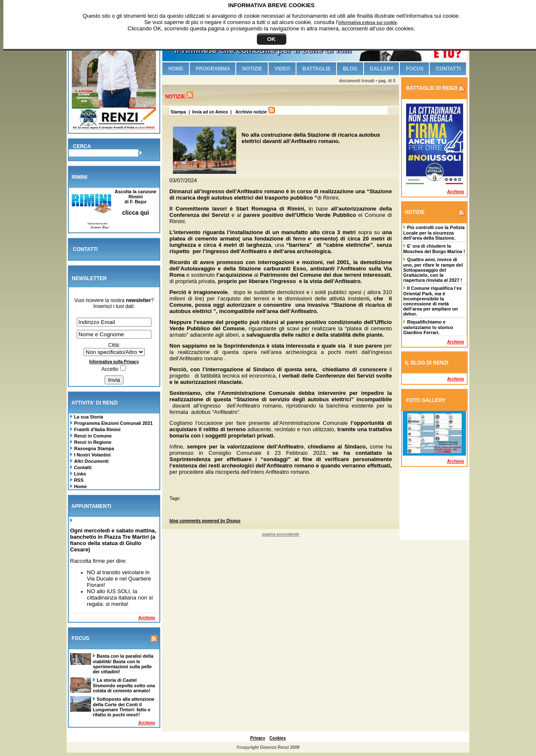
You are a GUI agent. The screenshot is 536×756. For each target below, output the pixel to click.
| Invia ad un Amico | (211, 112)
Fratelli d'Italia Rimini (97, 429)
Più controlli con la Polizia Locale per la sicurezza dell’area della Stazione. (434, 233)
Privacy (258, 738)
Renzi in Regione (93, 442)
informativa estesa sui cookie (368, 23)
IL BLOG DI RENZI (427, 363)
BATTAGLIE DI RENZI (431, 88)
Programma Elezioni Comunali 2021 (113, 423)
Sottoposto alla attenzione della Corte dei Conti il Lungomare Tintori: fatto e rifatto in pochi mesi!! (124, 707)
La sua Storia (88, 417)
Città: (114, 345)
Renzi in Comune (93, 436)
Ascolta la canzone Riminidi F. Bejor (136, 202)
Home (80, 486)
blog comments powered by (205, 521)
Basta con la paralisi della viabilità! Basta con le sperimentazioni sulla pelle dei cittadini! (123, 664)
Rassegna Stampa (94, 448)
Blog (350, 69)
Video (282, 69)
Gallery (382, 69)
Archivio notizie (251, 112)
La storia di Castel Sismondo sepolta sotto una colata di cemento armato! (124, 685)
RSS (78, 480)
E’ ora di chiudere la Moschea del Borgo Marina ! (434, 249)
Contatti (82, 467)
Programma (213, 69)
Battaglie (316, 69)
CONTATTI (85, 249)
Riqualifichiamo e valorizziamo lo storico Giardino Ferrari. (428, 327)
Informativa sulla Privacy (114, 362)
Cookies (278, 738)
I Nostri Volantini (93, 455)
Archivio (147, 618)
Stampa (178, 112)
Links (79, 474)
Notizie (252, 69)
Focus (415, 69)
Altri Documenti (92, 461)
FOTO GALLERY (426, 400)
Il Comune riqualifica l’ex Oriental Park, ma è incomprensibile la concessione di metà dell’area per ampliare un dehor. (432, 301)
